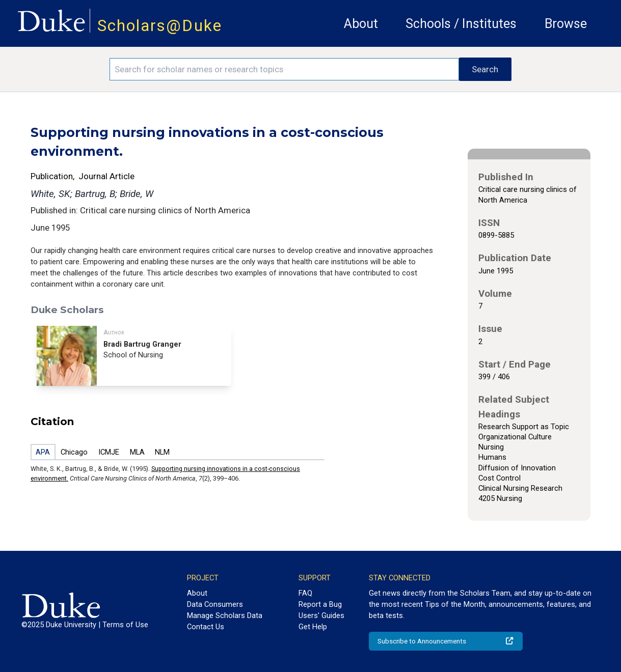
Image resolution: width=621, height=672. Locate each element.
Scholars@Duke (160, 26)
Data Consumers (215, 604)
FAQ (305, 593)
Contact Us (206, 627)
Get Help (313, 627)
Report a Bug (320, 604)
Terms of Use (125, 625)
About (361, 24)
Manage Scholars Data (225, 615)
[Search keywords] (284, 69)
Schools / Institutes (461, 24)
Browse (566, 24)
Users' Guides (321, 615)
